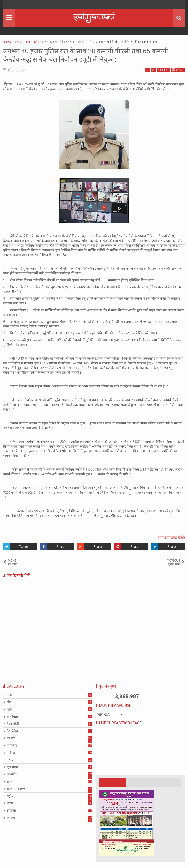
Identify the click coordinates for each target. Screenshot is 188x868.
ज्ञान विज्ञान (13, 717)
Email (178, 70)
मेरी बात (11, 760)
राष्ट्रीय (181, 537)
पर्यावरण (12, 745)
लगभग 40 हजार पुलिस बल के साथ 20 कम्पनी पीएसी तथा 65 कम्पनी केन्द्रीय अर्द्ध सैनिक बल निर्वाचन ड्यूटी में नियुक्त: (92, 55)
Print (164, 70)
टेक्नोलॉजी (13, 724)
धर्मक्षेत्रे (11, 738)
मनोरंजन (12, 753)
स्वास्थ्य (11, 818)
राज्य (10, 782)
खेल (9, 702)
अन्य (9, 695)
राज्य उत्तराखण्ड (167, 537)
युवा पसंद (12, 767)
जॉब (9, 709)
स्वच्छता (11, 810)
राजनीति (12, 774)
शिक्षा (10, 803)
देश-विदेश (12, 731)
